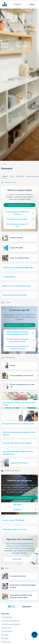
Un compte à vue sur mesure (17, 219)
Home (4, 164)
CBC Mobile (17, 505)
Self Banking (20, 176)
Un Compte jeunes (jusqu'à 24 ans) (17, 225)
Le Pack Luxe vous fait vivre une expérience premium (17, 348)
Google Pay (17, 510)
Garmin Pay (17, 559)
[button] (31, 4)
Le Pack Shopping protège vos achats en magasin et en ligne (17, 333)
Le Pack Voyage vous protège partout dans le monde (17, 340)
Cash (12, 176)
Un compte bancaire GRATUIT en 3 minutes (17, 213)
